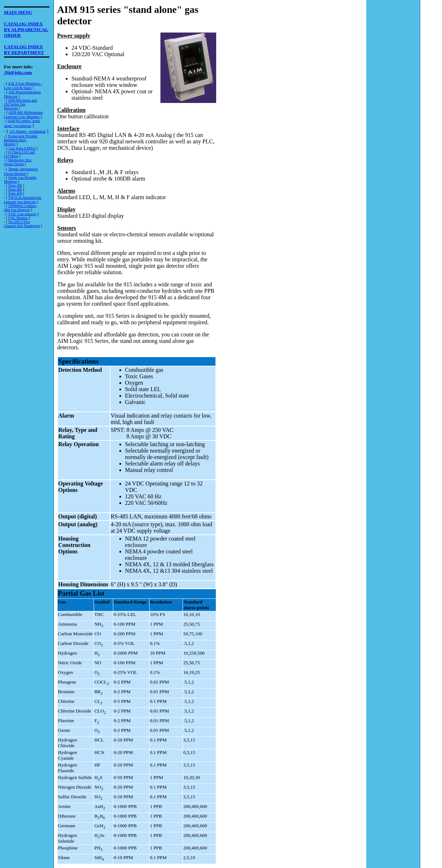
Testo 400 (15, 189)
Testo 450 (15, 193)
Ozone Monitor (15, 174)
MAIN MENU (18, 12)
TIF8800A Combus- (22, 206)
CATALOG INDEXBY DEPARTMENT (24, 50)
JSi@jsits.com (18, 72)
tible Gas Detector (17, 210)
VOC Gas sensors (22, 214)
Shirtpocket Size (20, 160)
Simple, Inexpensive (23, 169)
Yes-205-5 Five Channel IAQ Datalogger (22, 224)
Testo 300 (15, 185)
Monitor (10, 144)
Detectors (11, 108)
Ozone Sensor (14, 164)
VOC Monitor (18, 218)
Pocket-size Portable (23, 136)
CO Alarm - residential (28, 131)
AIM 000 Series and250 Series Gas (20, 102)
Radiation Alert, (15, 140)
